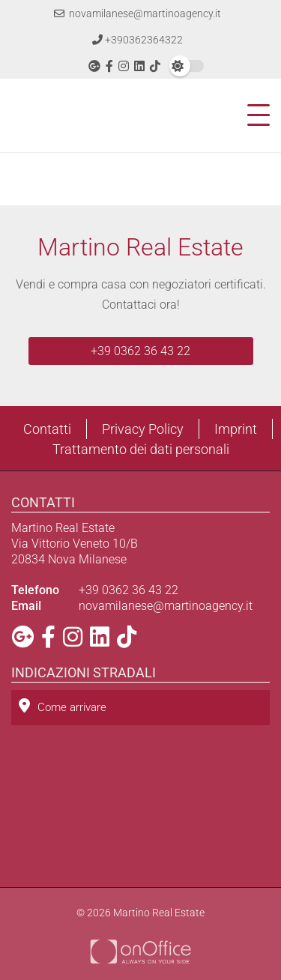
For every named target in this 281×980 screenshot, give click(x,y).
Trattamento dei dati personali (141, 449)
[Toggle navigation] (254, 115)
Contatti (47, 429)
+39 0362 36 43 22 (140, 351)
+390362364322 (138, 40)
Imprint (236, 429)
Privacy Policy (143, 429)
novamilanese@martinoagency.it (138, 13)
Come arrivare (63, 706)
